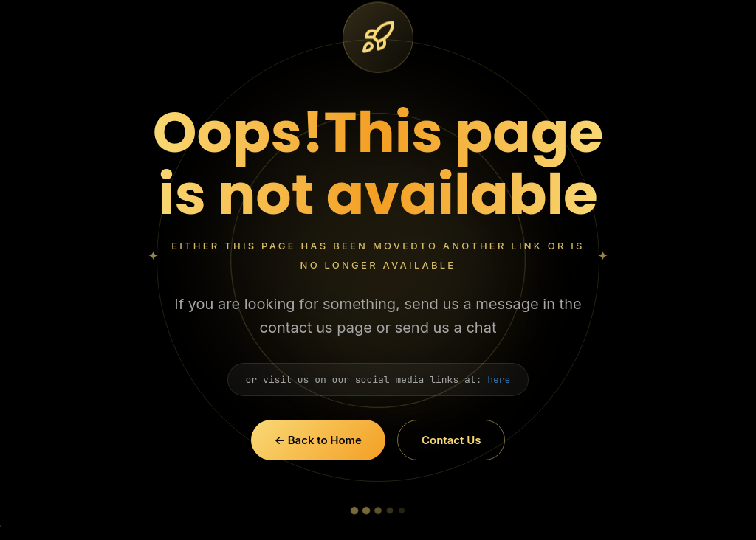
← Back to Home (318, 440)
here (499, 380)
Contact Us (451, 440)
